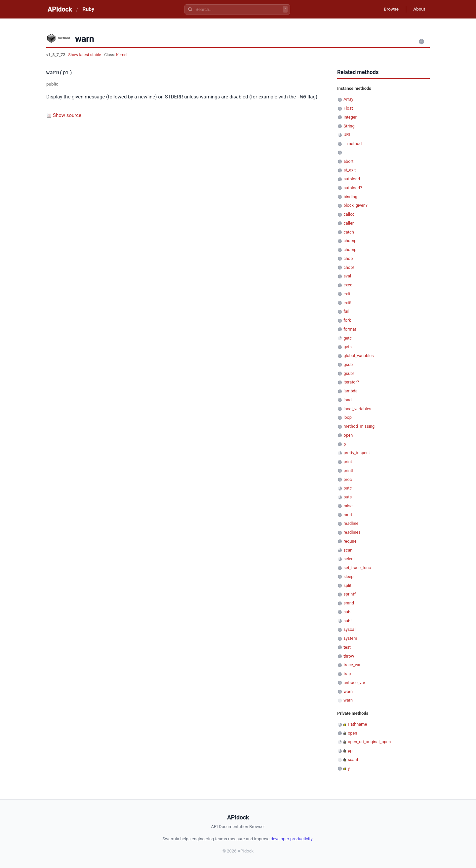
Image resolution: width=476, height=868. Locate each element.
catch (349, 232)
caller (349, 223)
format (350, 329)
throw (349, 656)
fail (346, 311)
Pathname (357, 724)
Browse (388, 9)
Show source (67, 115)
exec (348, 285)
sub (347, 612)
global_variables (358, 356)
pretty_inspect (357, 453)
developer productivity (291, 839)
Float (348, 108)
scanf (353, 759)
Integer (350, 117)
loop (348, 417)
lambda (351, 391)
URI (347, 135)
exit (347, 294)
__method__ (355, 144)
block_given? (356, 205)
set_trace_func (357, 568)
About (418, 9)
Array (348, 99)
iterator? (351, 382)
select (349, 559)
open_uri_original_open (369, 742)
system (350, 638)
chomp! (351, 250)
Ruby (88, 9)
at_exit (350, 170)
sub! (347, 621)
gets (348, 347)
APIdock (60, 9)
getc (348, 338)
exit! (347, 303)
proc (348, 479)
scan (348, 550)
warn (348, 691)
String (349, 126)
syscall (350, 629)
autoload (352, 179)
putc (348, 488)
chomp (350, 241)
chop (348, 258)
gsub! (349, 373)
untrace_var (354, 683)
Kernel (122, 55)
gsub (348, 364)
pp (350, 751)
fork (347, 320)
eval (347, 276)
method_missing (359, 426)
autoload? (353, 188)
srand (349, 603)
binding (350, 197)
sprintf (350, 594)
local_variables (357, 409)
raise (348, 506)
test (347, 647)
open (348, 435)
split (347, 585)
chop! (349, 267)
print (348, 462)
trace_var (352, 665)
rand (348, 515)
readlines (352, 532)
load (348, 400)
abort (348, 161)
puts (348, 497)
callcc (349, 214)
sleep (348, 577)
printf (348, 470)
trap (347, 674)
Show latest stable (85, 55)
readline (351, 523)
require (350, 541)
